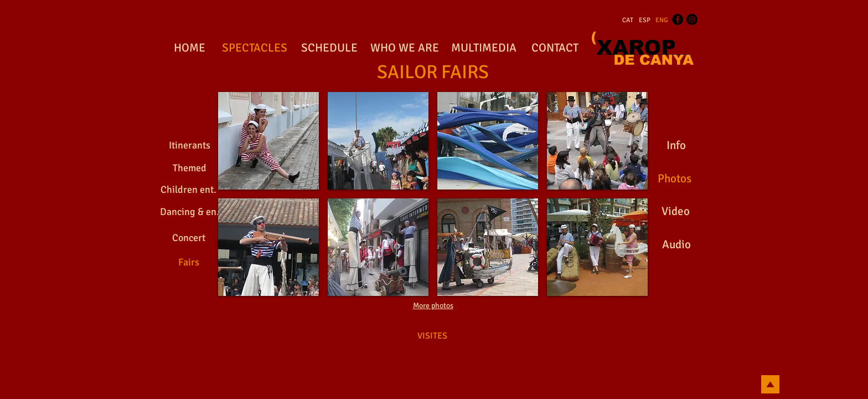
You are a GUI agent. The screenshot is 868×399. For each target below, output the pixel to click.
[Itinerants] (190, 146)
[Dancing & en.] (190, 212)
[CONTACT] (555, 48)
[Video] (676, 212)
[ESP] (645, 21)
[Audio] (676, 245)
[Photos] (674, 179)
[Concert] (189, 238)
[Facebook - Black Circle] (678, 19)
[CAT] (628, 21)
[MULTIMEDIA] (484, 48)
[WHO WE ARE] (405, 48)
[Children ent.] (188, 190)
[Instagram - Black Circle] (692, 19)
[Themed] (189, 168)
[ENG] (662, 21)
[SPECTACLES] (254, 48)
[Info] (676, 146)
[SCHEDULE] (329, 48)
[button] (268, 141)
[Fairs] (189, 262)
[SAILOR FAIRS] (433, 73)
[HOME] (190, 48)
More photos (433, 306)
